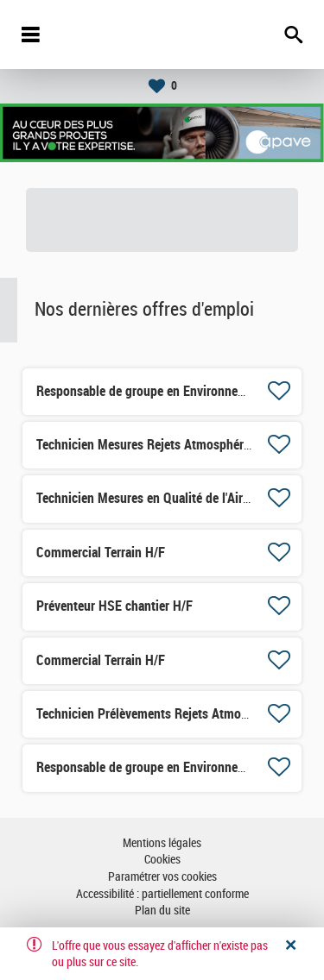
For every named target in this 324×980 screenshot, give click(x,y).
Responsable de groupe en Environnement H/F (162, 391)
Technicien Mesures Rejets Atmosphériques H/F (166, 445)
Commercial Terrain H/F (101, 553)
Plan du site (162, 911)
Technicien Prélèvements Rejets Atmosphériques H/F (180, 714)
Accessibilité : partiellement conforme (162, 894)
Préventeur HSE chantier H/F (114, 606)
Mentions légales (162, 843)
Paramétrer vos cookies (162, 877)
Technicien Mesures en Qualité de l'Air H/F (151, 498)
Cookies (162, 860)
